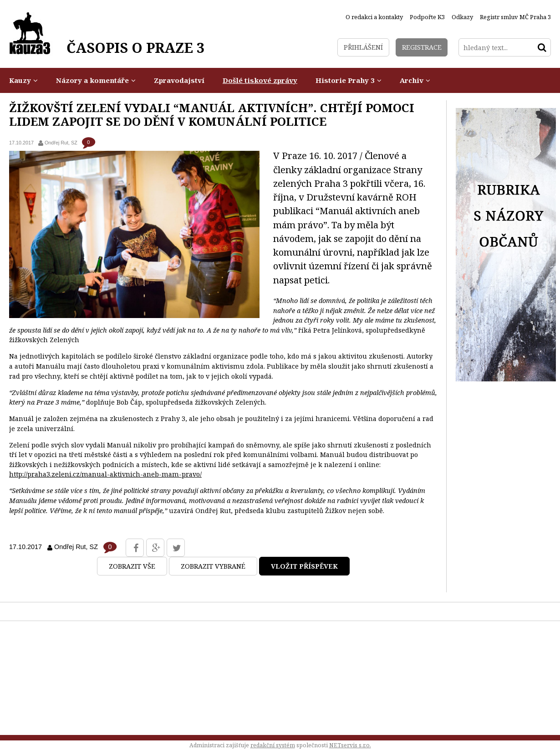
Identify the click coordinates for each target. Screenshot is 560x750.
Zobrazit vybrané (213, 566)
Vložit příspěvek (304, 566)
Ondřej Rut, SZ (61, 143)
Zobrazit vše (132, 566)
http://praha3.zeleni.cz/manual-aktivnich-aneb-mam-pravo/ (105, 474)
